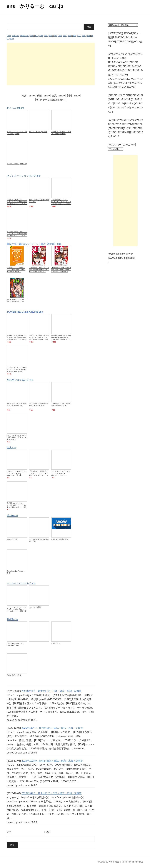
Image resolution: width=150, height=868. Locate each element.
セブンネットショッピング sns (24, 176)
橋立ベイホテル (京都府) (38, 132)
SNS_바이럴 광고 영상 (60, 539)
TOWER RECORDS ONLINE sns (25, 312)
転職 (41, 36)
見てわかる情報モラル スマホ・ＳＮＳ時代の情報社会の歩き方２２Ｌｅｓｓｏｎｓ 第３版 (17, 203)
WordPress (114, 862)
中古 (79, 36)
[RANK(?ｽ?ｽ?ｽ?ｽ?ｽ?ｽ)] (125, 37)
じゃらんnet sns (16, 108)
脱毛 (89, 36)
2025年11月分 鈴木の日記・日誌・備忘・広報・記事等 (52, 728)
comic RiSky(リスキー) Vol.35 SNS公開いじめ (15, 300)
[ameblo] (121, 254)
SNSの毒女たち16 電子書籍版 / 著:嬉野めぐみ (16, 404)
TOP (9, 36)
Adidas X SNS (12, 539)
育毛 (84, 36)
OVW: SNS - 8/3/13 (14, 675)
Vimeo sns (12, 515)
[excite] (112, 254)
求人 (36, 36)
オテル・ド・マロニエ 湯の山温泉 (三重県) (17, 133)
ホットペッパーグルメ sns (21, 583)
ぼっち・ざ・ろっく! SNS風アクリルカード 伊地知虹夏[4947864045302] (17, 369)
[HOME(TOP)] (115, 33)
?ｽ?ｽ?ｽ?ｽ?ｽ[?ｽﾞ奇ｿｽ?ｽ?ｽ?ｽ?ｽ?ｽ (125, 54)
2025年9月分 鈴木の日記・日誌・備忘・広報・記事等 (52, 793)
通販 (46, 36)
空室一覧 (15, 36)
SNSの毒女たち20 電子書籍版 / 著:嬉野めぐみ (39, 404)
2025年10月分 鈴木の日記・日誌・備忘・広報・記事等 (52, 761)
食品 (51, 36)
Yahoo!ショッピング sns (20, 379)
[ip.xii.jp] (131, 258)
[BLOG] (112, 42)
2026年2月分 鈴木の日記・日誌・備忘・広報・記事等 (52, 691)
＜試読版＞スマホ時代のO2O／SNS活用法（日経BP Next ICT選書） (16, 269)
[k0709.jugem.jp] (117, 258)
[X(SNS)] (121, 42)
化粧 (70, 36)
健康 (74, 36)
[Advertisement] (51, 64)
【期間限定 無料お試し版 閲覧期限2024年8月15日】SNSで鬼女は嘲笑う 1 (40, 269)
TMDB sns (12, 619)
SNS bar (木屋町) (36, 607)
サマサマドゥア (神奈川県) (17, 164)
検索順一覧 (24, 36)
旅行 (12, 39)
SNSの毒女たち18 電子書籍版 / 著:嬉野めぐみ (61, 404)
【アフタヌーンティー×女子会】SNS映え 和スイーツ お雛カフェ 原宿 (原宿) (17, 610)
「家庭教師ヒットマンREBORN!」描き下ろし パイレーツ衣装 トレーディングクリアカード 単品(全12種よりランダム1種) (61, 204)
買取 (60, 36)
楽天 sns (11, 447)
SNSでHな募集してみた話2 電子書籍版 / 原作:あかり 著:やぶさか (17, 437)
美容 (65, 36)
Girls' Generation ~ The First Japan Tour (15, 644)
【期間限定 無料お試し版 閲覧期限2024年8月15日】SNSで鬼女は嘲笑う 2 (62, 269)
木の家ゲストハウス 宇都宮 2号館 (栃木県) (61, 133)
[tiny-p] (130, 254)
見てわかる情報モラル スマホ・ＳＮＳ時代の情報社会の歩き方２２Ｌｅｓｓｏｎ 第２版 (17, 234)
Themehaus (138, 862)
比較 (55, 36)
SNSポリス (56, 643)
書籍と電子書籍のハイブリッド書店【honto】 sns (34, 244)
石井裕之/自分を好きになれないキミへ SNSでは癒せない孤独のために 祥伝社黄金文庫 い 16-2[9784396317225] (16, 339)
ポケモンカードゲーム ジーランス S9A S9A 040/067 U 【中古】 (16, 473)
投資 (32, 36)
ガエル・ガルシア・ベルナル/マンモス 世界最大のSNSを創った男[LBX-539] (39, 337)
